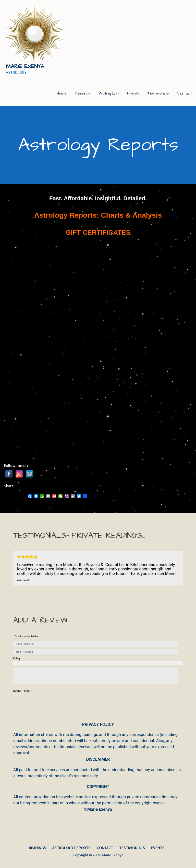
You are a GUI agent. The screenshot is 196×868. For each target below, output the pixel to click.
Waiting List (109, 93)
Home (62, 93)
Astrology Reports (71, 848)
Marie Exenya (25, 67)
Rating (16, 659)
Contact (184, 93)
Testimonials (158, 93)
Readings (83, 93)
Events (133, 93)
